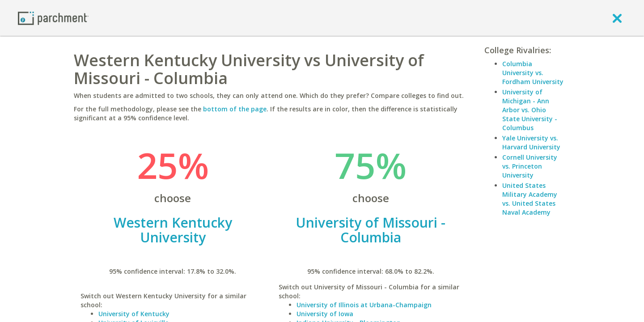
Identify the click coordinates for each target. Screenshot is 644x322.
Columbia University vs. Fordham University (533, 73)
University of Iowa (325, 314)
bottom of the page (235, 109)
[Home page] (53, 18)
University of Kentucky (134, 314)
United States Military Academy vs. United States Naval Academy (530, 199)
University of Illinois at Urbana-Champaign (364, 305)
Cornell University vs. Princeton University (530, 166)
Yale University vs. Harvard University (531, 142)
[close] (617, 18)
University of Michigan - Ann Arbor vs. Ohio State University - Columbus (530, 110)
